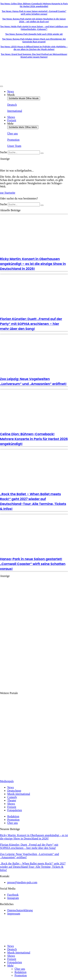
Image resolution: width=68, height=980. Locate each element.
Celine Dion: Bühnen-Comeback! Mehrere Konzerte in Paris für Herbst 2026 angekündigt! (34, 439)
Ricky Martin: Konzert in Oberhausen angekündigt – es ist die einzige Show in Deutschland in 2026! (33, 264)
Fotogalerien (15, 962)
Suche (4, 152)
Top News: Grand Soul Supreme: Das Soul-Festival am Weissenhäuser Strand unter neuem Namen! (34, 55)
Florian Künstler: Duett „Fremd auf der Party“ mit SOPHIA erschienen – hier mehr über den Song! (31, 324)
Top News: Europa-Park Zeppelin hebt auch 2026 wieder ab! (34, 34)
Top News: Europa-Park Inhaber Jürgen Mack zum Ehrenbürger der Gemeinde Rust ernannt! (34, 40)
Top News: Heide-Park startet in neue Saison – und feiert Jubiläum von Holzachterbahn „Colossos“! (34, 28)
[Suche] (42, 153)
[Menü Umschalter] (1, 86)
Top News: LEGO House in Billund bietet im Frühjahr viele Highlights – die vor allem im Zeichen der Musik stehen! (34, 48)
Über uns (20, 969)
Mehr (10, 966)
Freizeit (12, 959)
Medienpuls (7, 781)
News (11, 946)
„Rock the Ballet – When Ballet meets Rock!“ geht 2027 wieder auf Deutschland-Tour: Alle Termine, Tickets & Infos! (33, 867)
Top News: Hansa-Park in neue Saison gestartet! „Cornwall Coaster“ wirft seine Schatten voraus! (34, 13)
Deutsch (12, 949)
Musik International (19, 953)
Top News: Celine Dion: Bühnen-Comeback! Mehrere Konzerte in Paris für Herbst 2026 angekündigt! (34, 5)
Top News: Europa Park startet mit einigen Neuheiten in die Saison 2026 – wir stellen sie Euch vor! (34, 20)
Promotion (21, 975)
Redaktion (20, 972)
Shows (11, 956)
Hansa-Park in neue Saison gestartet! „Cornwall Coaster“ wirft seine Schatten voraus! (33, 564)
